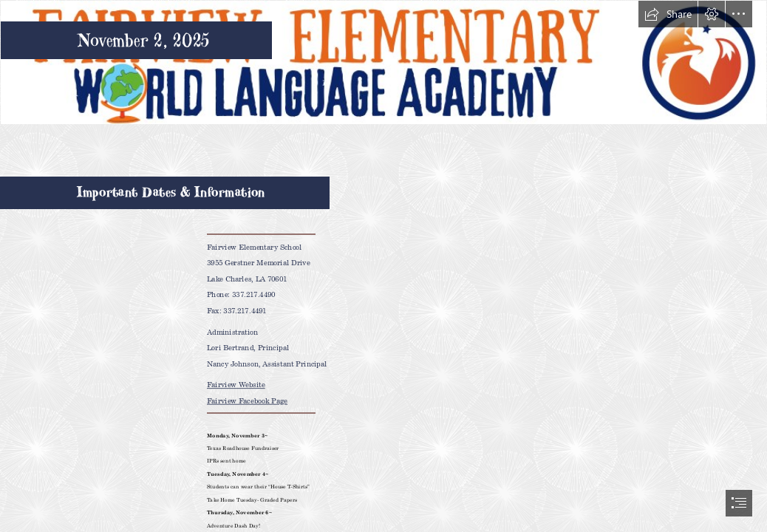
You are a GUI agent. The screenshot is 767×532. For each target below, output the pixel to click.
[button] (668, 14)
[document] (383, 266)
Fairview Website (236, 384)
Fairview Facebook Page (247, 400)
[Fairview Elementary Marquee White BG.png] (383, 62)
